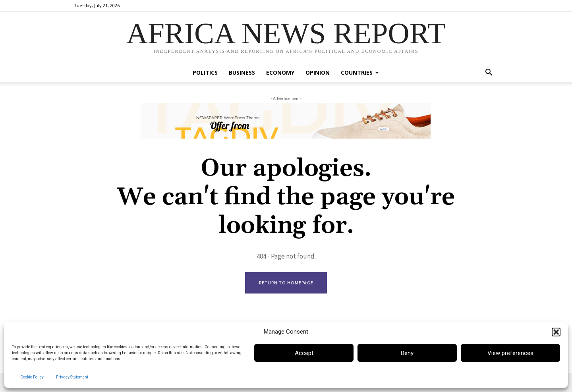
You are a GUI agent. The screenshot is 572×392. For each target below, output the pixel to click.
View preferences (510, 353)
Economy (280, 72)
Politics (205, 72)
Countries (360, 72)
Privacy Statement (72, 377)
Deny (407, 353)
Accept (304, 353)
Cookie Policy (32, 377)
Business (242, 72)
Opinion (318, 72)
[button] (556, 332)
